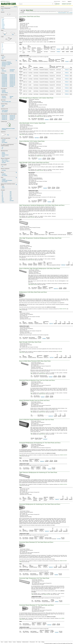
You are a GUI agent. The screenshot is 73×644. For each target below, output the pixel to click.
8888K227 (57, 499)
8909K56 (43, 397)
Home (2, 642)
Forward (71, 13)
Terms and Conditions (62, 643)
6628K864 (47, 120)
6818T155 (56, 289)
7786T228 (67, 85)
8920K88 (58, 49)
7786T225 (67, 70)
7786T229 (67, 91)
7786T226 (67, 76)
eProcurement (32, 642)
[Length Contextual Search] (9, 42)
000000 (67, 52)
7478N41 (44, 339)
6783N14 (58, 52)
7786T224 (67, 94)
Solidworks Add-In (25, 642)
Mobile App (19, 642)
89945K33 (51, 567)
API (37, 642)
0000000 (63, 49)
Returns (10, 642)
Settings (43, 642)
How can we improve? (62, 13)
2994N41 (57, 602)
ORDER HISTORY (40, 117)
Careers (14, 642)
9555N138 (63, 265)
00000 (63, 52)
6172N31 (59, 539)
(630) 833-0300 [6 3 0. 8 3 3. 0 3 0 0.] (57, 1)
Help (39, 642)
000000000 (65, 531)
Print (68, 13)
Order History (67, 4)
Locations (6, 642)
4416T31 (40, 159)
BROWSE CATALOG (6, 1)
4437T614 (52, 358)
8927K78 (51, 324)
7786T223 (67, 88)
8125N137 (45, 439)
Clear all (15, 7)
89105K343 (51, 416)
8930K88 (51, 377)
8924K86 (45, 188)
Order (58, 4)
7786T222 (67, 79)
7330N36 (49, 202)
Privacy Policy (70, 643)
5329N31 (56, 575)
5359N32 (50, 469)
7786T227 (67, 82)
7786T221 (67, 73)
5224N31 (57, 632)
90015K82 (49, 625)
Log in (70, 1)
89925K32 (47, 531)
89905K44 (42, 461)
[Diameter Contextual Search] (9, 17)
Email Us (64, 1)
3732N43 (67, 62)
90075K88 (37, 138)
